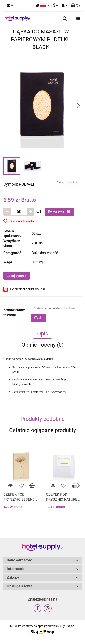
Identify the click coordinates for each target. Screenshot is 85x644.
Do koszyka (59, 211)
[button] (75, 6)
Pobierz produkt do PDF (25, 289)
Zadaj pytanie (17, 276)
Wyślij (38, 317)
